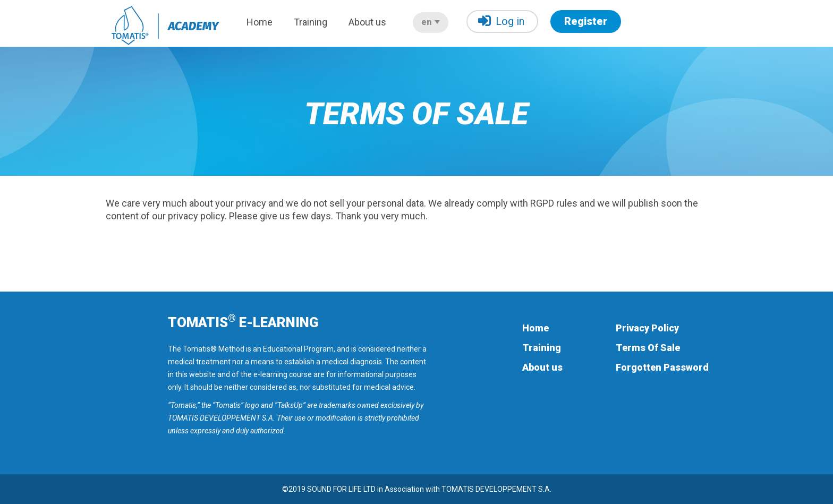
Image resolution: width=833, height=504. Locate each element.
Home (260, 22)
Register (586, 21)
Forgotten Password (662, 367)
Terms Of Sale (648, 348)
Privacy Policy (647, 328)
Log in (501, 21)
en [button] (431, 22)
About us (367, 22)
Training (311, 22)
